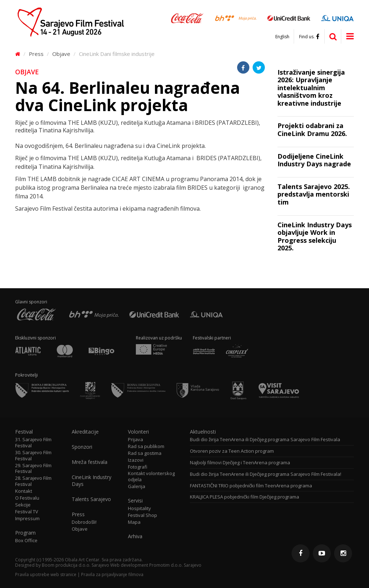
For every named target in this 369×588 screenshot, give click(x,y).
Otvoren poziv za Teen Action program (232, 451)
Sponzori (82, 447)
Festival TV (27, 512)
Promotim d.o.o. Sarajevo (175, 565)
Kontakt (24, 491)
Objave (61, 54)
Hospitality (139, 508)
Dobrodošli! (84, 522)
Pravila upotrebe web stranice (46, 574)
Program (25, 533)
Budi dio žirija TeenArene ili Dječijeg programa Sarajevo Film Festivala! (266, 474)
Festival (24, 432)
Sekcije (23, 505)
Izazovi (136, 460)
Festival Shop (143, 515)
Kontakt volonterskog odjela (151, 477)
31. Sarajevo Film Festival (33, 443)
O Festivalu (27, 498)
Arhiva (135, 536)
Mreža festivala (90, 462)
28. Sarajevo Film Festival (33, 481)
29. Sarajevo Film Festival (33, 469)
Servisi (135, 501)
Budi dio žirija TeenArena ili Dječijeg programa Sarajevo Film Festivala (265, 440)
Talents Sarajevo (91, 499)
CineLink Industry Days (92, 481)
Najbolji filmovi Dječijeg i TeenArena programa (240, 463)
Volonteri (138, 432)
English (282, 37)
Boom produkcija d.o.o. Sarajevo (75, 565)
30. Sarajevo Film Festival (33, 456)
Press (36, 54)
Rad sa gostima (145, 453)
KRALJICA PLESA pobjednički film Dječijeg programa (244, 497)
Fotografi (138, 467)
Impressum (27, 519)
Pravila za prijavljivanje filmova (112, 574)
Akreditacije (85, 432)
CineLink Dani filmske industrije (117, 54)
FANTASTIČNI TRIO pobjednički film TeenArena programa (251, 486)
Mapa (134, 522)
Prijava (135, 440)
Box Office (26, 541)
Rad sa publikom (146, 446)
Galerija (137, 486)
